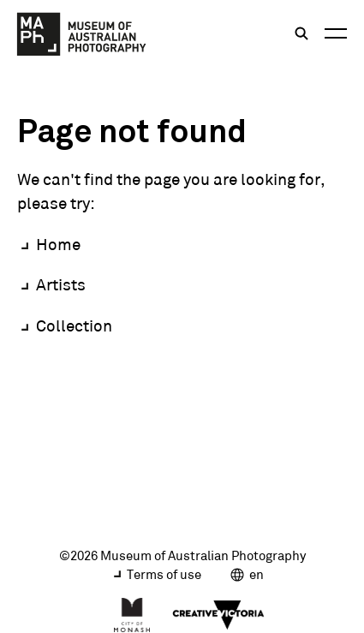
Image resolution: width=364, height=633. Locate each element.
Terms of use (164, 574)
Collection (74, 325)
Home (58, 244)
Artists (61, 284)
